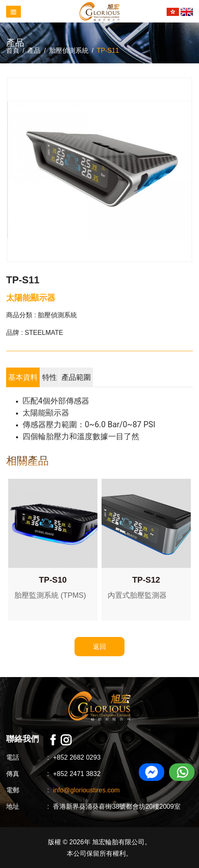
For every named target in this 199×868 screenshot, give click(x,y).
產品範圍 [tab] (76, 377)
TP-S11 (108, 50)
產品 (34, 50)
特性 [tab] (50, 377)
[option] (99, 170)
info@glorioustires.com (86, 790)
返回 (99, 647)
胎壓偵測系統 (69, 50)
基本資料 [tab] (23, 377)
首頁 (13, 50)
